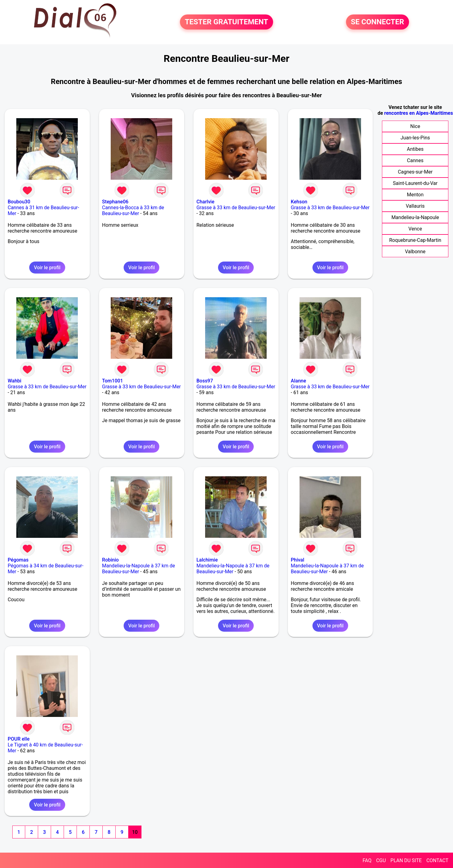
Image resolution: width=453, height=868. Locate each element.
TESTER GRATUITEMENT (226, 22)
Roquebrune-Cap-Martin (415, 240)
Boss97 (205, 381)
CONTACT (437, 860)
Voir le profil (47, 268)
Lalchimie (207, 560)
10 (135, 832)
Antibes (415, 149)
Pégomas (18, 560)
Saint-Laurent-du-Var (415, 183)
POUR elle (19, 739)
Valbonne (415, 252)
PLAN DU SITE (406, 860)
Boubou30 (19, 202)
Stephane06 (115, 202)
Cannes (415, 160)
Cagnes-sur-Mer (415, 172)
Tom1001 (113, 381)
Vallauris (415, 206)
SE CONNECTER (377, 22)
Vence (415, 229)
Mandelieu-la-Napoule (415, 217)
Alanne (299, 381)
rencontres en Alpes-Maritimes (418, 113)
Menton (415, 195)
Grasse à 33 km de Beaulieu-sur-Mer (236, 208)
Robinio (110, 560)
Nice (415, 126)
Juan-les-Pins (415, 138)
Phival (298, 560)
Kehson (299, 202)
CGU (381, 860)
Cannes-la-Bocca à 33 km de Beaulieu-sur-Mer (133, 210)
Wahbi (14, 381)
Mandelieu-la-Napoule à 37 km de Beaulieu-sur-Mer (139, 569)
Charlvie (205, 202)
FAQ (367, 860)
